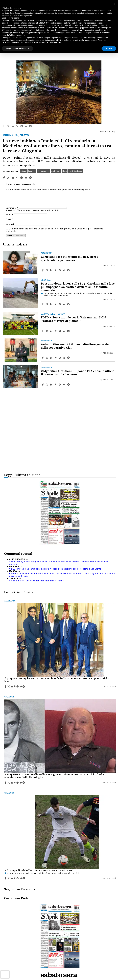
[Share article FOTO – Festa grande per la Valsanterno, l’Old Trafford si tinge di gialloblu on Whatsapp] (60, 331)
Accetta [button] (109, 48)
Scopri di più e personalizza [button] (18, 48)
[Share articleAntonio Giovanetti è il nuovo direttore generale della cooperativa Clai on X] (47, 358)
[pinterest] (17, 126)
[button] (115, 4)
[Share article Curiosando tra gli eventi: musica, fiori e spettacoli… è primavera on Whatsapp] (60, 270)
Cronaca (32, 171)
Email (9, 219)
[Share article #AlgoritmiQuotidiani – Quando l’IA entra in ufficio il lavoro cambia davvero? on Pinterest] (56, 385)
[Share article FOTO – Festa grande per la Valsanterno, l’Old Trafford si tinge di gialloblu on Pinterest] (56, 331)
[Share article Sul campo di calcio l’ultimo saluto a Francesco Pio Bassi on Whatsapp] (18, 878)
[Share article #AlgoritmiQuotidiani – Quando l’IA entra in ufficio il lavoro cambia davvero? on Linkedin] (52, 385)
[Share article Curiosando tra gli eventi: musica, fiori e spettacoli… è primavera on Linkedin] (52, 270)
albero (23, 171)
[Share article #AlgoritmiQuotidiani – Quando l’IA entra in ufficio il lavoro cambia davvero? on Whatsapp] (60, 385)
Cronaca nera (43, 171)
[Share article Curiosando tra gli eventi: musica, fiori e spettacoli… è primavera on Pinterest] (56, 270)
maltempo (56, 171)
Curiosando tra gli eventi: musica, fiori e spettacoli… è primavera (70, 259)
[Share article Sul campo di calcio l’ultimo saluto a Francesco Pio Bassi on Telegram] (24, 878)
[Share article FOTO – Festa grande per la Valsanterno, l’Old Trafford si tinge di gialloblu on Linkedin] (52, 331)
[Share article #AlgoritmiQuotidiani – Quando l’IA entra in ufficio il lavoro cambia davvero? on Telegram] (69, 385)
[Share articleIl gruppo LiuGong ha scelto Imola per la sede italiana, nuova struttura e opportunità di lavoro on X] (9, 686)
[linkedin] (13, 126)
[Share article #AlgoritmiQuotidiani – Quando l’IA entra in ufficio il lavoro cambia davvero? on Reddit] (64, 385)
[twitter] (8, 126)
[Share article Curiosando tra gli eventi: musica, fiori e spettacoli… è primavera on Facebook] (43, 270)
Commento (12, 208)
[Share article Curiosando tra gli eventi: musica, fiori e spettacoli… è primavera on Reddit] (64, 270)
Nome (9, 215)
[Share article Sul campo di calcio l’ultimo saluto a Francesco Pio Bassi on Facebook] (6, 878)
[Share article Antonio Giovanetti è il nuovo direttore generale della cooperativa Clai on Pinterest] (56, 358)
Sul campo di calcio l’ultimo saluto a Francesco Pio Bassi (39, 870)
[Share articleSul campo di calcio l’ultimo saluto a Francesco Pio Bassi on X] (9, 878)
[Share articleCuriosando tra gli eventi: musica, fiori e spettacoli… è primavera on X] (47, 270)
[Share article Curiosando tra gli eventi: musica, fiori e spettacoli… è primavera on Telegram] (69, 270)
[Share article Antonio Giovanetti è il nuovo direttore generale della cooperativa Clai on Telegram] (69, 358)
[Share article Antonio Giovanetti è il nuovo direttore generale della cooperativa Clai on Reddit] (64, 358)
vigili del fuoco (76, 171)
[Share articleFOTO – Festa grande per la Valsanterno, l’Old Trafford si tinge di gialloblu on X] (47, 331)
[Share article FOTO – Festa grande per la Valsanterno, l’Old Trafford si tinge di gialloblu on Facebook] (43, 331)
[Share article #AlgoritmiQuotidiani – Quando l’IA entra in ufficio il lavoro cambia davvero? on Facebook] (43, 385)
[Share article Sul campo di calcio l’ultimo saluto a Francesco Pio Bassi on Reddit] (21, 878)
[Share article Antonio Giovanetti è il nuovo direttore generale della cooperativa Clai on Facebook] (43, 358)
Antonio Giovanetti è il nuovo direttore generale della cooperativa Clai (75, 346)
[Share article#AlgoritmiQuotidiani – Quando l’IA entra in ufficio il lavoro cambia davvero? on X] (47, 385)
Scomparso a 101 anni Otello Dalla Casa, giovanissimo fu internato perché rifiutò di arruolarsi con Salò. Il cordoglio (55, 776)
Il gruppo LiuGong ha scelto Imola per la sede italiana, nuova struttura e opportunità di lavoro (57, 680)
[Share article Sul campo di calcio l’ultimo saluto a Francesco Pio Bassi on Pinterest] (15, 878)
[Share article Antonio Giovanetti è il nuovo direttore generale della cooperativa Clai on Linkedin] (52, 358)
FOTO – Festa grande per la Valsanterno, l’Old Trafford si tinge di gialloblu (74, 319)
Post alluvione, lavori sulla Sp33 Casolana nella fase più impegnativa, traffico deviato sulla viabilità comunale (78, 287)
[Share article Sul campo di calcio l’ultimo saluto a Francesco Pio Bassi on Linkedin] (12, 878)
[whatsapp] (22, 126)
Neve (65, 171)
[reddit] (26, 126)
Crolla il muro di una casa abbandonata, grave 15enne (36, 581)
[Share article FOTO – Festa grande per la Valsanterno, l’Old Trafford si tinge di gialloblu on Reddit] (64, 331)
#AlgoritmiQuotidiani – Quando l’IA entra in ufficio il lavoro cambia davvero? (78, 373)
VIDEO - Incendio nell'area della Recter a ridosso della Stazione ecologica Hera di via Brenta (55, 569)
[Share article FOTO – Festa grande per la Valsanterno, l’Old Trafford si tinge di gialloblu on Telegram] (69, 331)
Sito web (10, 224)
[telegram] (30, 126)
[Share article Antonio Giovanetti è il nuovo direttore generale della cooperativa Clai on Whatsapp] (60, 358)
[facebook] (4, 126)
